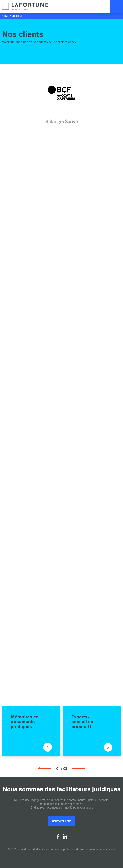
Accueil (6, 16)
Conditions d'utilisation (33, 849)
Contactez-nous (62, 821)
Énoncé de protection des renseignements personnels (82, 849)
